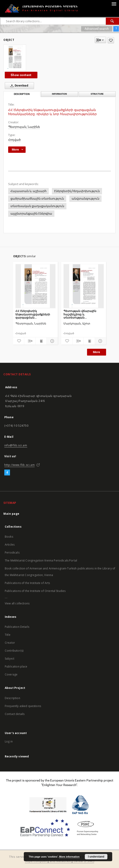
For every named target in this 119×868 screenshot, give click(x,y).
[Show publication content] (41, 341)
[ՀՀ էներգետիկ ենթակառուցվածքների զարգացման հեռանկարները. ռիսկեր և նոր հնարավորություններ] (36, 286)
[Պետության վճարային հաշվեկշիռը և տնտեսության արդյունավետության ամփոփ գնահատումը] (84, 286)
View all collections (17, 603)
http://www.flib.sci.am (19, 465)
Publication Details (17, 627)
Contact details (15, 714)
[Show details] (52, 341)
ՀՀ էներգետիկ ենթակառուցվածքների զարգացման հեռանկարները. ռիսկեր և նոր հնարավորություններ (35, 314)
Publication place (16, 666)
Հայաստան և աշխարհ (28, 191)
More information (69, 857)
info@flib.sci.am (16, 445)
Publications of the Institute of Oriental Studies (35, 591)
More (97, 352)
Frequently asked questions (23, 706)
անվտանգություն (85, 199)
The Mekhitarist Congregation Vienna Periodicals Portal (41, 560)
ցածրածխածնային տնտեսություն (37, 199)
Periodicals (12, 553)
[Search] (112, 21)
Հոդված (14, 140)
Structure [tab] (97, 94)
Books (9, 537)
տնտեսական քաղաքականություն (37, 206)
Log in (9, 741)
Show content (21, 75)
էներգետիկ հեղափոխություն (77, 191)
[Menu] (114, 4)
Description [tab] (22, 94)
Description (12, 698)
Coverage (11, 674)
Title (8, 635)
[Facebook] (7, 473)
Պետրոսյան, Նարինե (24, 127)
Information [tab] (59, 94)
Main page (11, 514)
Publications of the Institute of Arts (27, 583)
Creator (10, 643)
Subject (10, 659)
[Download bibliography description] (30, 341)
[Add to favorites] (111, 40)
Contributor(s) (14, 651)
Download (18, 86)
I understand (96, 857)
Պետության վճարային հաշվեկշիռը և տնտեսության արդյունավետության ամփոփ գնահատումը (80, 314)
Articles (10, 545)
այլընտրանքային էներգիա (31, 214)
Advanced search (97, 29)
